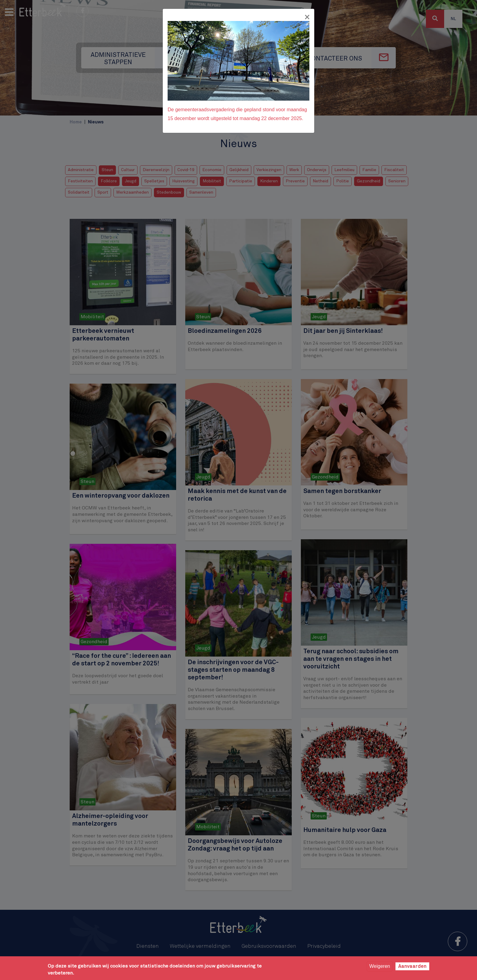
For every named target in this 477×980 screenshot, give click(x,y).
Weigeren (380, 966)
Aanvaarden (412, 966)
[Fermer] (307, 17)
